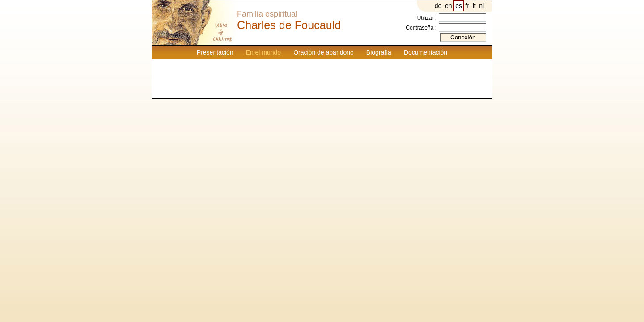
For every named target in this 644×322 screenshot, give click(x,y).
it (474, 6)
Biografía (379, 52)
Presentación (215, 52)
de (438, 6)
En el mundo (264, 52)
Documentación (426, 52)
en (449, 6)
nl (481, 6)
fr (468, 6)
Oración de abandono (324, 52)
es (459, 6)
